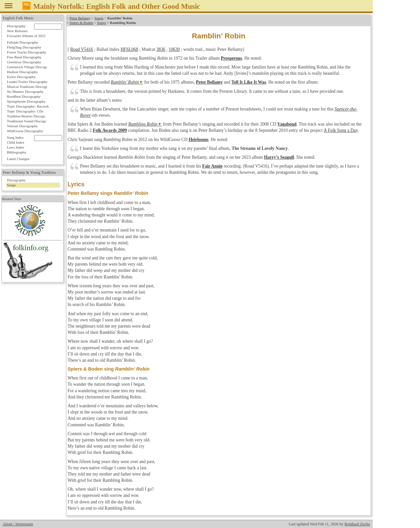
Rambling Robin (143, 124)
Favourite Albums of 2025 (26, 36)
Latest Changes (18, 159)
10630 (174, 49)
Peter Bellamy (80, 18)
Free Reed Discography (24, 57)
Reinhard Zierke (357, 524)
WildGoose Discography (25, 131)
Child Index (16, 142)
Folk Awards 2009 (110, 130)
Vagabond (287, 124)
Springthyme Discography (26, 101)
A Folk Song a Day (340, 130)
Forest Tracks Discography (27, 52)
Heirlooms (199, 140)
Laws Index (16, 147)
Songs (99, 18)
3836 (161, 49)
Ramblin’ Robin (125, 82)
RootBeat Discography (24, 96)
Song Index (15, 137)
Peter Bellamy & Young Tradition (29, 173)
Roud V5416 (82, 49)
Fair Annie (212, 166)
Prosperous (231, 58)
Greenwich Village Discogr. (27, 67)
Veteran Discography (22, 126)
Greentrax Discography (24, 62)
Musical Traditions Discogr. (27, 87)
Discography (16, 26)
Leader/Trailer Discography (27, 82)
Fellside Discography (22, 42)
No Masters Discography (25, 91)
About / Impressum (18, 524)
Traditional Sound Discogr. (27, 121)
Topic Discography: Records (28, 106)
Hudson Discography (22, 72)
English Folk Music (18, 18)
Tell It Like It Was (249, 82)
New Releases (17, 31)
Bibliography (17, 152)
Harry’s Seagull (279, 157)
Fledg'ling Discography (24, 47)
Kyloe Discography (21, 77)
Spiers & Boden (81, 23)
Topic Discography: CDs (25, 111)
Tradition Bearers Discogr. (26, 116)
